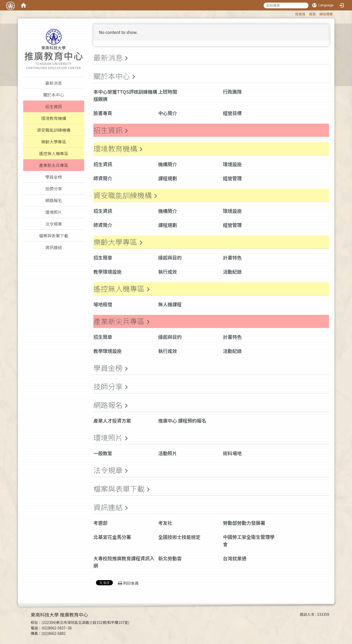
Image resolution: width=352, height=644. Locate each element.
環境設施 (232, 164)
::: (293, 13)
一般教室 (103, 453)
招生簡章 (103, 257)
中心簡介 (168, 113)
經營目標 (232, 113)
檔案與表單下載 (119, 489)
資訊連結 (108, 507)
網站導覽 (326, 14)
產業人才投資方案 (112, 420)
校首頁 (300, 14)
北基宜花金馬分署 (112, 537)
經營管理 (232, 178)
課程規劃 (168, 178)
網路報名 (108, 405)
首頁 (312, 14)
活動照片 (168, 453)
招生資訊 (108, 130)
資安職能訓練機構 (123, 195)
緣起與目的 (170, 257)
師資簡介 (103, 178)
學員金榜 (108, 368)
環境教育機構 (115, 148)
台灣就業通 (235, 558)
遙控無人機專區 (119, 288)
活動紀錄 (232, 272)
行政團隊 (232, 92)
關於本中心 (112, 76)
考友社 (165, 523)
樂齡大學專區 (115, 242)
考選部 (100, 523)
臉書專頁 (103, 113)
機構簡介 (168, 164)
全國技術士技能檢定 (179, 537)
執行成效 (168, 272)
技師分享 (108, 386)
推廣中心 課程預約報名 (182, 420)
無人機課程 (170, 304)
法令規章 (108, 470)
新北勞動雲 (170, 558)
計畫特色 (232, 257)
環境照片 (108, 437)
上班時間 (168, 92)
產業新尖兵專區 (119, 321)
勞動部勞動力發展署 (244, 523)
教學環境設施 (107, 272)
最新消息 (108, 57)
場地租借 (103, 304)
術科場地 (232, 453)
